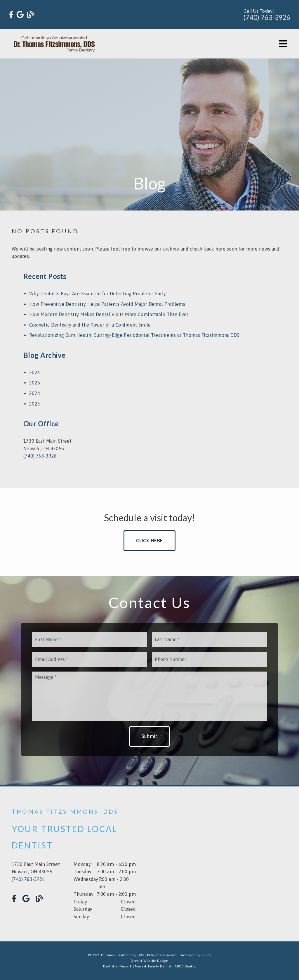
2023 (35, 404)
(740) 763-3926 (267, 17)
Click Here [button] (150, 541)
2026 (35, 372)
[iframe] (225, 864)
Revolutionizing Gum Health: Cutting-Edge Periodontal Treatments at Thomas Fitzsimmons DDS (134, 335)
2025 (35, 383)
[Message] (149, 696)
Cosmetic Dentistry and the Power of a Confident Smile (90, 325)
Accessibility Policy (196, 955)
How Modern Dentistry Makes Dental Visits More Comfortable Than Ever (109, 314)
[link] (11, 15)
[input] (90, 639)
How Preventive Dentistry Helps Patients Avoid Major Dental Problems (107, 304)
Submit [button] (150, 736)
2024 (35, 393)
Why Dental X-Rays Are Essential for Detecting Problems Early (98, 294)
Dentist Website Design (149, 961)
